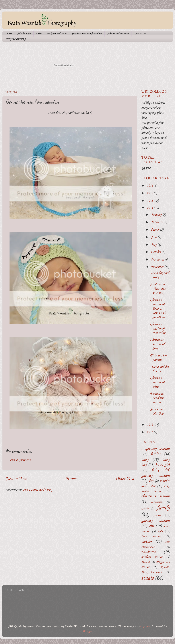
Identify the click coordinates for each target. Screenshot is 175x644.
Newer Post (16, 479)
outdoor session (152, 557)
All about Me (24, 34)
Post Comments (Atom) (37, 490)
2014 (150, 208)
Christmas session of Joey (157, 344)
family (163, 508)
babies (156, 454)
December (158, 267)
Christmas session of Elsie (157, 382)
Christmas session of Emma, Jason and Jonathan (158, 309)
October (156, 252)
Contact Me (140, 34)
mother (147, 542)
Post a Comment (20, 460)
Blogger (87, 631)
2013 (150, 201)
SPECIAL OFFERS (15, 39)
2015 (150, 425)
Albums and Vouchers (118, 34)
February (157, 222)
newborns (149, 552)
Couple (145, 509)
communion (157, 502)
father (157, 515)
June (154, 237)
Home (9, 34)
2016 (150, 432)
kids (160, 531)
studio (148, 578)
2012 (150, 193)
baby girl (163, 465)
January (157, 215)
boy (151, 481)
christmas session (155, 496)
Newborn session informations (87, 34)
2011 (150, 186)
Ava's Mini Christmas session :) (158, 289)
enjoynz (145, 626)
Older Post (125, 479)
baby (145, 460)
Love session (151, 536)
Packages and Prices (57, 34)
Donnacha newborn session (157, 398)
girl (151, 526)
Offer (39, 34)
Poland (145, 562)
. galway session (155, 449)
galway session (155, 521)
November (158, 260)
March (156, 230)
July (154, 245)
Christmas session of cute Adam (158, 329)
